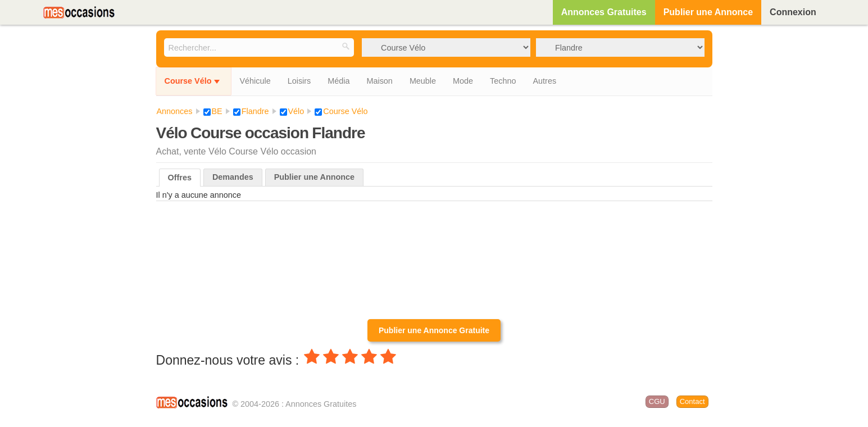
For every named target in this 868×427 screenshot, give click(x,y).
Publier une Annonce (708, 12)
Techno (503, 81)
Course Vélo (188, 81)
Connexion (793, 12)
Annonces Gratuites (604, 12)
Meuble (423, 81)
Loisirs (299, 81)
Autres (544, 81)
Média (338, 81)
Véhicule (255, 81)
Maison (379, 81)
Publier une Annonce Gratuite (434, 330)
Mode (463, 81)
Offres (180, 178)
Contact (692, 401)
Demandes (233, 177)
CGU (657, 401)
